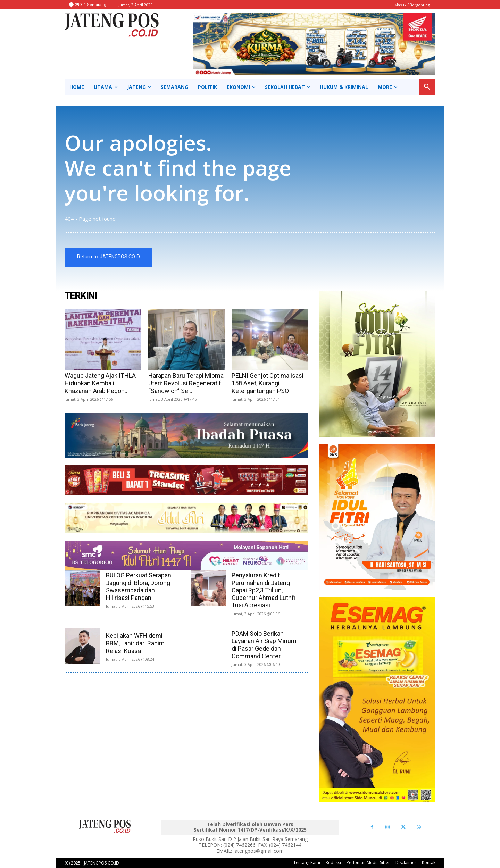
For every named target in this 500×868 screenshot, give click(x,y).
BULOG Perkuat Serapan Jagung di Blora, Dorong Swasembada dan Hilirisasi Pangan (139, 586)
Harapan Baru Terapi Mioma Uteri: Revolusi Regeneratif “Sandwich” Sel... (186, 383)
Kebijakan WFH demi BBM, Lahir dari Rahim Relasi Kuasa (135, 643)
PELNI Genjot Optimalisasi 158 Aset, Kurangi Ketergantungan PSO (268, 383)
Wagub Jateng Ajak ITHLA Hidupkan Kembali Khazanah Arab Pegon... (100, 383)
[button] (427, 87)
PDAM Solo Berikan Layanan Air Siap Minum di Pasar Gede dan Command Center (264, 645)
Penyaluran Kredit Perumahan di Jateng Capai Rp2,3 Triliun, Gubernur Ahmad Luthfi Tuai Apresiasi (263, 590)
